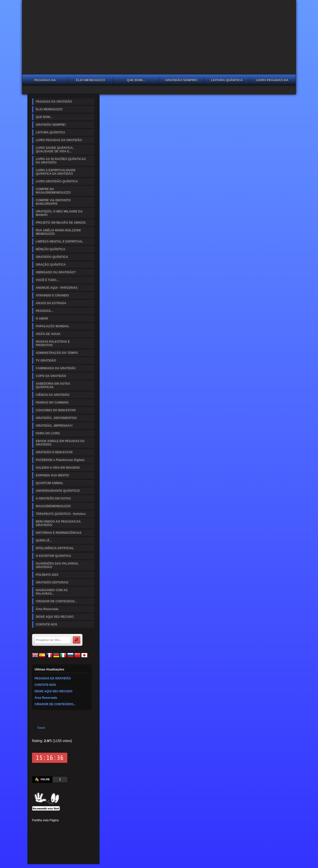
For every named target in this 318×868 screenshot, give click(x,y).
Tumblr (69, 828)
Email (86, 836)
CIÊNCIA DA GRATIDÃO (53, 395)
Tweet (41, 728)
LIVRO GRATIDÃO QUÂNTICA (57, 181)
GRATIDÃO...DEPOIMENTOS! (56, 418)
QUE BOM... (136, 80)
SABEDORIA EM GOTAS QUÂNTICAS (53, 385)
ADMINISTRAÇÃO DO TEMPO (57, 353)
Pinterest (52, 828)
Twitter (44, 828)
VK (61, 836)
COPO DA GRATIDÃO (51, 376)
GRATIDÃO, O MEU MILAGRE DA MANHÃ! (59, 213)
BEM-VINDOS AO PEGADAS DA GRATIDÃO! (58, 523)
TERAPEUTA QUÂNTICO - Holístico (61, 514)
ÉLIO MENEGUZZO (91, 80)
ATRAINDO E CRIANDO (52, 295)
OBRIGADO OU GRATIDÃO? (56, 272)
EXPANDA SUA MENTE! (53, 475)
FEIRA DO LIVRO (48, 433)
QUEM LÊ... (44, 540)
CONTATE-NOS (46, 624)
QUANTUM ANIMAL (50, 483)
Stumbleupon (36, 836)
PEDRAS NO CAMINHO (52, 403)
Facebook (36, 828)
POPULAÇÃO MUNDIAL (53, 326)
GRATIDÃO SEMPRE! (181, 80)
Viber (78, 836)
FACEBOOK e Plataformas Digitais (60, 460)
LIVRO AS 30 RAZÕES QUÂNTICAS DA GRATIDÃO (61, 161)
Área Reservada (47, 609)
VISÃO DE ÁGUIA (48, 334)
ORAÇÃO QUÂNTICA (51, 265)
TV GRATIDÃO (46, 361)
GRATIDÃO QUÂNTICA (52, 257)
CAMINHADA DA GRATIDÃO (56, 368)
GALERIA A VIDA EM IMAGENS (58, 468)
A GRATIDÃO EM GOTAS (53, 498)
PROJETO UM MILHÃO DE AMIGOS (61, 223)
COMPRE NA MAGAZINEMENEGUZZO (53, 191)
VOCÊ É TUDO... (47, 280)
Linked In (61, 828)
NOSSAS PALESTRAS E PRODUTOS (53, 343)
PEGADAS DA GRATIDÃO (45, 81)
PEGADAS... (44, 311)
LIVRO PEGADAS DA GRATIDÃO (272, 81)
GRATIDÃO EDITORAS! (52, 582)
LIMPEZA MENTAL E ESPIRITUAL (59, 242)
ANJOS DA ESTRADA (51, 303)
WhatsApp (69, 836)
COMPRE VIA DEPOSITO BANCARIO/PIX (53, 202)
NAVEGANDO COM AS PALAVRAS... (52, 592)
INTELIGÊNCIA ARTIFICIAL (55, 548)
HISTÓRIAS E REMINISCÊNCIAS (59, 533)
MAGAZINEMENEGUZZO (53, 506)
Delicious (44, 836)
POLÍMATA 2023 (47, 575)
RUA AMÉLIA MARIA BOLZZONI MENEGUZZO (58, 232)
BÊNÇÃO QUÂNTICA (51, 249)
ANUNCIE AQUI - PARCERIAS (57, 288)
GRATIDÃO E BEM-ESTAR (54, 452)
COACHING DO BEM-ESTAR (56, 410)
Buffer (52, 836)
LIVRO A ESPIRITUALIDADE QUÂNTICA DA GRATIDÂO (56, 172)
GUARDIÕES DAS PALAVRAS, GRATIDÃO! (57, 565)
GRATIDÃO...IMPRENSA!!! (54, 426)
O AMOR (42, 319)
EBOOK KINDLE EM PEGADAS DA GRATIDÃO (60, 443)
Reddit (86, 828)
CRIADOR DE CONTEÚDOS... (56, 601)
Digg (78, 828)
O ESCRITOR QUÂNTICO (53, 556)
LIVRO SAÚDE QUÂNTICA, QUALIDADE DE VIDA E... (55, 150)
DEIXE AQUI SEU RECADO (55, 617)
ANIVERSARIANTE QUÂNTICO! (58, 491)
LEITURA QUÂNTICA (227, 80)
